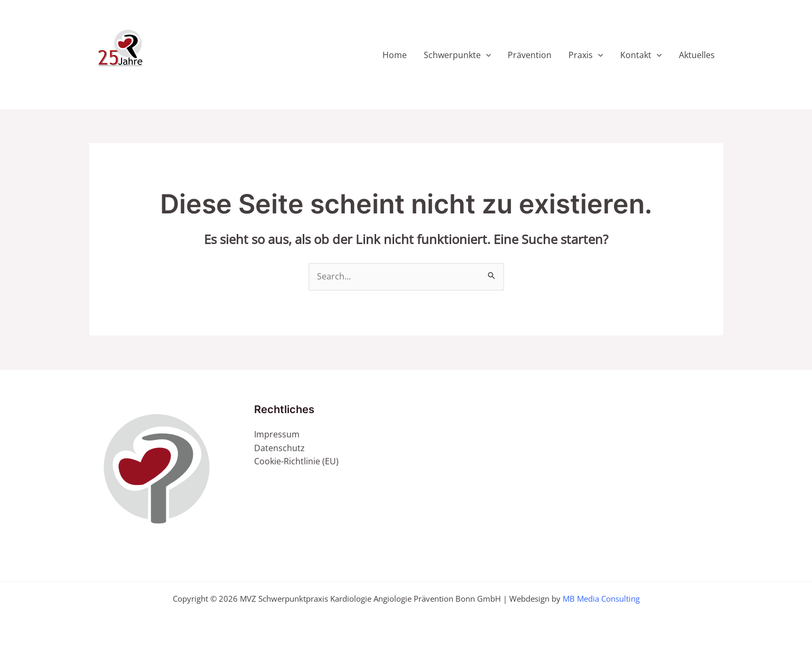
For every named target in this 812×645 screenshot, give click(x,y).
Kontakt (641, 55)
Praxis (586, 55)
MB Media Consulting (601, 599)
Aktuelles (697, 55)
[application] (486, 55)
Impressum (277, 434)
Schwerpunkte (458, 55)
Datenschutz (279, 448)
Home (395, 55)
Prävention (530, 55)
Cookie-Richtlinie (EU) (296, 461)
